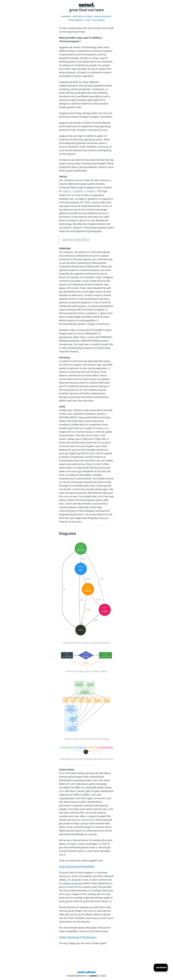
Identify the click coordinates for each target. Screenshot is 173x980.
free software (98, 20)
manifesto (66, 16)
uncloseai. (162, 968)
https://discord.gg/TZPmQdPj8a (77, 867)
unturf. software (86, 972)
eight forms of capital (82, 16)
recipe (88, 20)
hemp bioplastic (76, 20)
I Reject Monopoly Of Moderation (78, 937)
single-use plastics (103, 16)
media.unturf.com (73, 883)
